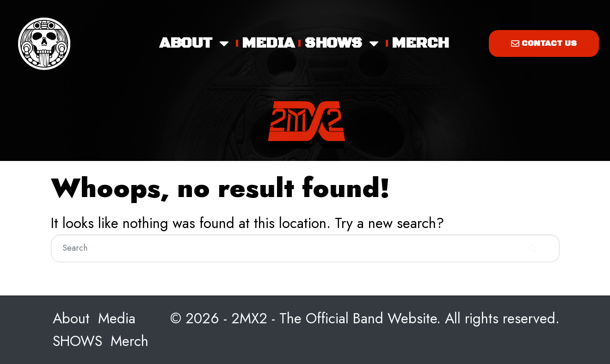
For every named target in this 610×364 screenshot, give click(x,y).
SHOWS (343, 43)
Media (268, 43)
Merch (420, 43)
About (195, 43)
